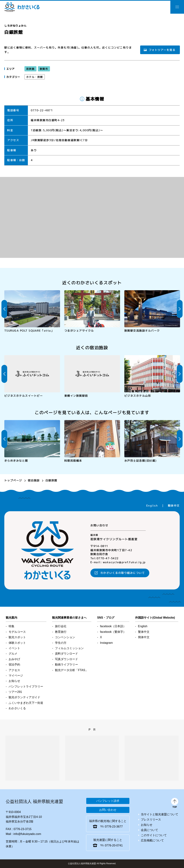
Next (180, 309)
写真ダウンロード (66, 659)
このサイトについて (154, 835)
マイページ (16, 676)
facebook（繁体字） (113, 632)
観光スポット (17, 637)
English (152, 506)
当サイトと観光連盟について (160, 814)
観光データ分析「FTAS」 (72, 670)
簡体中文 (144, 637)
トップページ (13, 480)
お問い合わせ (108, 810)
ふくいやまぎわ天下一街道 (26, 703)
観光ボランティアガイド (24, 697)
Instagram (106, 643)
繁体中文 (174, 506)
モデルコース (17, 632)
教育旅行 (61, 632)
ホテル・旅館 (35, 77)
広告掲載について (152, 840)
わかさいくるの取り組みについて (123, 573)
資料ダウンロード (66, 654)
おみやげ (14, 659)
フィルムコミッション (69, 648)
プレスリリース (151, 820)
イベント (14, 648)
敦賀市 (44, 69)
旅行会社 (61, 626)
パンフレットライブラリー (26, 686)
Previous (4, 309)
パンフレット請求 (108, 801)
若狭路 (30, 69)
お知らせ (14, 681)
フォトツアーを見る (162, 50)
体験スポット (17, 643)
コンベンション (65, 637)
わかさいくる (22, 7)
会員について (149, 830)
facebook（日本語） (113, 626)
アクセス (14, 670)
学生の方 (61, 643)
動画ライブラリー (66, 665)
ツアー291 (15, 692)
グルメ (13, 654)
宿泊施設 (34, 480)
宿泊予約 (14, 665)
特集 (11, 626)
